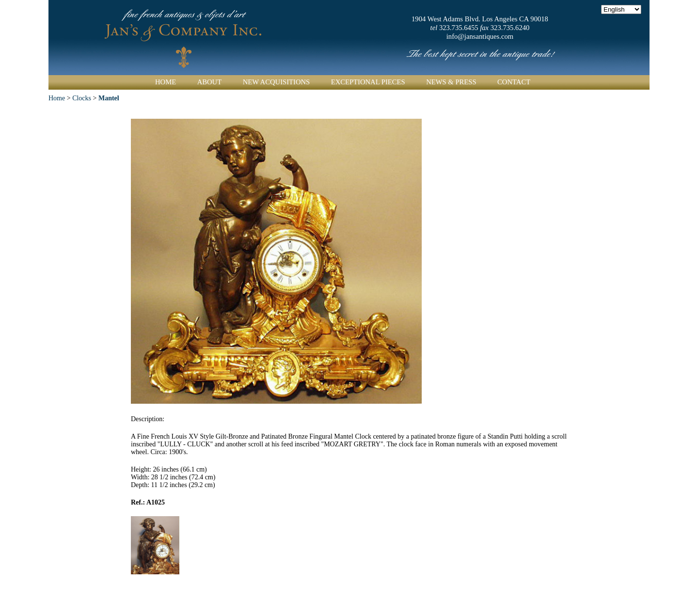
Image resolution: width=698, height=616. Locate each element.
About (209, 82)
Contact (514, 82)
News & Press (451, 82)
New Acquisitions (277, 82)
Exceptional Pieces (368, 82)
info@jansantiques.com (480, 36)
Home (166, 82)
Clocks (82, 98)
